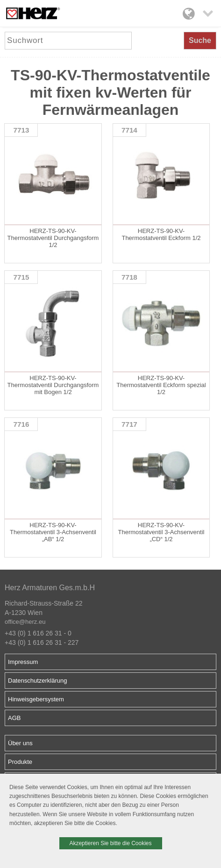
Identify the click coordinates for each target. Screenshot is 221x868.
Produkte (20, 762)
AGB (14, 718)
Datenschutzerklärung (37, 681)
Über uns (20, 743)
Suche (200, 40)
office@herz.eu (25, 622)
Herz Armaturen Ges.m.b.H (50, 588)
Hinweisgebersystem (36, 699)
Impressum (23, 662)
